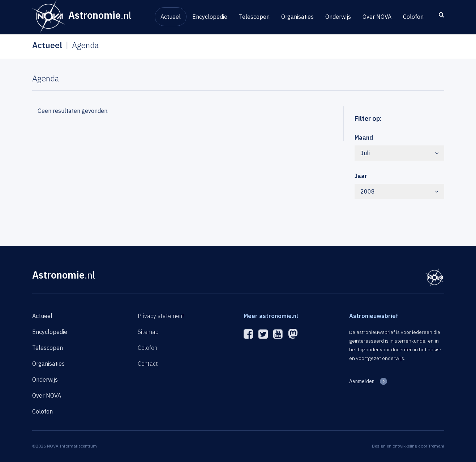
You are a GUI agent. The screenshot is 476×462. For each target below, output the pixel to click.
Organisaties (297, 17)
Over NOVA (377, 17)
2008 (399, 191)
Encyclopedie (210, 17)
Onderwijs (338, 17)
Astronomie (64, 275)
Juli (399, 153)
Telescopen (254, 17)
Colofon (413, 17)
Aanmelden (362, 381)
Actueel (171, 17)
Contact (148, 364)
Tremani (436, 446)
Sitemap (148, 332)
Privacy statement (161, 316)
